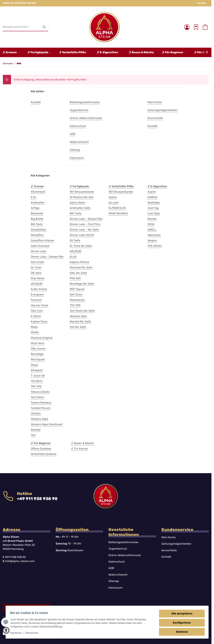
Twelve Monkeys (41, 403)
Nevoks (152, 219)
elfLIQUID (37, 284)
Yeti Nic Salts (78, 327)
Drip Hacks (38, 278)
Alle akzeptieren (181, 613)
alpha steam (77, 203)
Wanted (36, 430)
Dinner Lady (38, 251)
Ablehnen (181, 632)
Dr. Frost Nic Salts (81, 246)
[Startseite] (104, 27)
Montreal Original (42, 338)
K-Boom (36, 316)
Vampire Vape (39, 419)
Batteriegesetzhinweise (123, 542)
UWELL (152, 230)
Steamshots (77, 300)
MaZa (34, 327)
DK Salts (75, 240)
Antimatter (38, 203)
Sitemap (114, 581)
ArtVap (35, 208)
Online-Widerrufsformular (125, 555)
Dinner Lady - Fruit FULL (85, 224)
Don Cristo (37, 262)
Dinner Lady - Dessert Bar (47, 257)
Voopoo (152, 240)
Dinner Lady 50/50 (82, 235)
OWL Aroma (38, 349)
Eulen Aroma (39, 289)
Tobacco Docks (40, 392)
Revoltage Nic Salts (82, 284)
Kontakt (201, 3)
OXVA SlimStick (118, 213)
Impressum (17, 633)
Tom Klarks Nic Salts (82, 311)
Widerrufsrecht (118, 575)
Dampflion (37, 235)
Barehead (37, 213)
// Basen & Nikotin (82, 443)
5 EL (34, 197)
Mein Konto (168, 537)
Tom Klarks (37, 397)
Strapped (37, 370)
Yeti (33, 435)
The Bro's (37, 381)
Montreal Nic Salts (81, 267)
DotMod (152, 197)
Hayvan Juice (40, 305)
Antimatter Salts (80, 208)
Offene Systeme (41, 449)
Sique (34, 365)
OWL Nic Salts (78, 273)
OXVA (151, 224)
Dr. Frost (36, 267)
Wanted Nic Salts (80, 321)
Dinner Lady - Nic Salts (84, 230)
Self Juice (76, 294)
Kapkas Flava (39, 321)
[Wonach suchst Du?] (21, 27)
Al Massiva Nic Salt (82, 197)
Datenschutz (33, 633)
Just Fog (153, 208)
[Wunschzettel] (196, 27)
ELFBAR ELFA (117, 208)
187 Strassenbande (82, 192)
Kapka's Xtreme (79, 262)
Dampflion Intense (42, 240)
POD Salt (75, 278)
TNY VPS (36, 386)
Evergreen (37, 294)
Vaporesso (154, 235)
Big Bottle (37, 219)
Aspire (113, 197)
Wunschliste (169, 550)
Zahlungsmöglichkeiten (176, 544)
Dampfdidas (38, 230)
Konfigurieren (181, 623)
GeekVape (154, 203)
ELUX (73, 257)
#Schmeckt (38, 192)
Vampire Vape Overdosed (47, 424)
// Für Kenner (80, 449)
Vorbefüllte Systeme (44, 454)
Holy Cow (37, 311)
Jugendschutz (118, 549)
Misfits (35, 332)
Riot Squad (38, 359)
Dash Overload (40, 246)
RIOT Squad (77, 289)
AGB (111, 568)
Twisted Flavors (41, 408)
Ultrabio (36, 413)
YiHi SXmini (155, 246)
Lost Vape (154, 213)
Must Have (37, 343)
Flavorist (36, 300)
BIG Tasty (37, 224)
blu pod (113, 203)
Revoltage (37, 354)
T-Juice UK (38, 376)
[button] (187, 27)
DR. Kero (36, 273)
